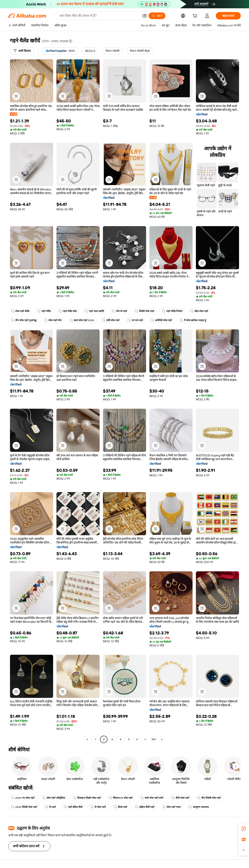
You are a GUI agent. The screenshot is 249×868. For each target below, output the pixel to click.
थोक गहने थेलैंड (20, 311)
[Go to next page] (162, 739)
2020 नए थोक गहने (23, 798)
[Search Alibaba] (99, 16)
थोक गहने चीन (53, 320)
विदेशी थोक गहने (145, 311)
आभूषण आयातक (199, 807)
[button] (144, 16)
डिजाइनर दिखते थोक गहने (87, 798)
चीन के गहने (119, 311)
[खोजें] (157, 16)
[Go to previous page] (87, 739)
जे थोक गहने (98, 807)
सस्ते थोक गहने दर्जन (152, 798)
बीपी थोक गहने (180, 798)
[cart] (196, 16)
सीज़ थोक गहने (199, 311)
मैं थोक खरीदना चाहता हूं (193, 320)
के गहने (50, 807)
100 (154, 739)
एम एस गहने (135, 320)
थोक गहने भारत (171, 807)
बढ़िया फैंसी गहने (145, 807)
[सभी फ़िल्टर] (22, 51)
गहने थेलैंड (44, 311)
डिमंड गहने (120, 807)
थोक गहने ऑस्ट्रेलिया (54, 798)
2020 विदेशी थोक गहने (24, 807)
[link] (244, 829)
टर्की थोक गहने (111, 320)
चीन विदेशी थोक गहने (209, 798)
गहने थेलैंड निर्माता (172, 311)
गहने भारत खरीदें (94, 311)
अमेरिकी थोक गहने (161, 320)
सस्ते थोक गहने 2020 (82, 320)
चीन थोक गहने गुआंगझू (24, 320)
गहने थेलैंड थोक (68, 311)
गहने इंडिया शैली (73, 807)
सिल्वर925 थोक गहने (121, 798)
